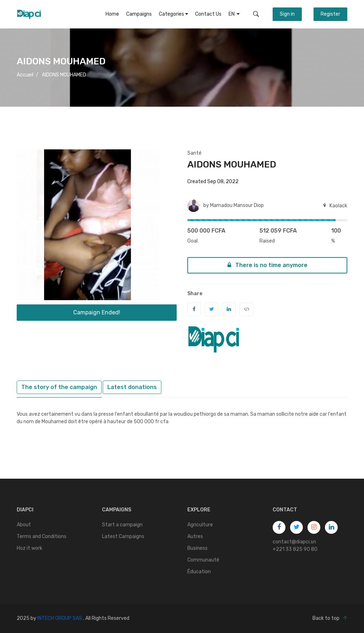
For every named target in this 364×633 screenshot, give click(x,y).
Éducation (199, 572)
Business (197, 548)
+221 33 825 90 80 (295, 549)
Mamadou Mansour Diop (237, 205)
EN (234, 14)
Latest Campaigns (123, 536)
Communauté (203, 560)
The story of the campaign (59, 387)
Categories (173, 14)
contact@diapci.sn (294, 542)
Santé (194, 153)
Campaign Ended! (97, 312)
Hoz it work (30, 548)
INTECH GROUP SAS (60, 618)
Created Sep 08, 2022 (213, 182)
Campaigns (139, 14)
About (24, 525)
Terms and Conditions (42, 536)
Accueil (25, 75)
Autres (195, 536)
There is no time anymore (267, 265)
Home (112, 14)
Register (330, 14)
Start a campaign (122, 525)
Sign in (287, 14)
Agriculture (200, 525)
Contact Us (208, 14)
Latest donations (132, 387)
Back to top (330, 618)
